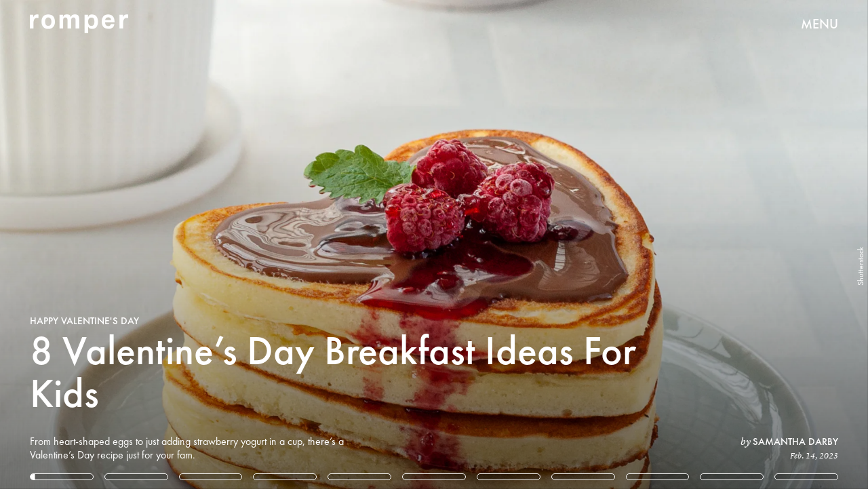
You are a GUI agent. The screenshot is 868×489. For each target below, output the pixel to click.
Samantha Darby (795, 442)
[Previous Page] (143, 244)
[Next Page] (577, 244)
